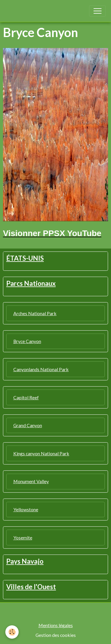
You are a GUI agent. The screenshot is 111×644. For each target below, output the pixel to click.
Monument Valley (31, 481)
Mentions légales (56, 625)
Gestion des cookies (56, 635)
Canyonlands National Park (41, 369)
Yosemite (23, 538)
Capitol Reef (26, 397)
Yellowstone (26, 509)
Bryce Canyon (27, 341)
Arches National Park (35, 313)
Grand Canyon (28, 425)
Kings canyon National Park (41, 453)
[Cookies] (12, 632)
